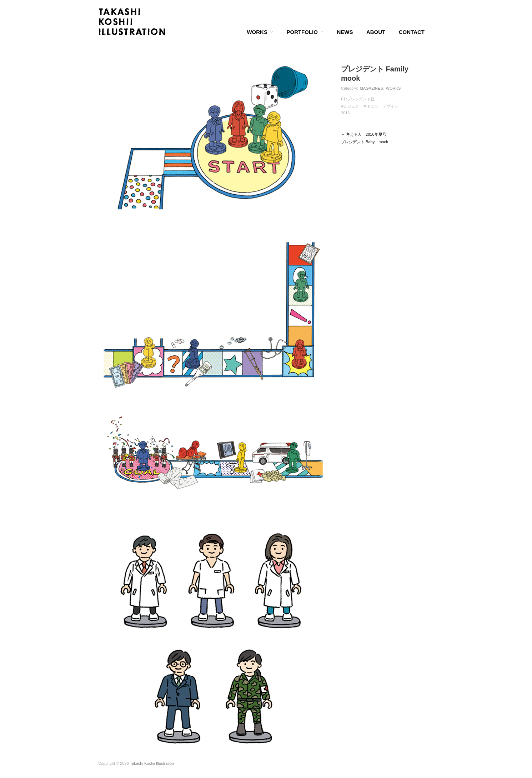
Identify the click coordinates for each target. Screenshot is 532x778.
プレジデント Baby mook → (367, 142)
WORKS (257, 32)
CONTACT (412, 32)
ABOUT (376, 32)
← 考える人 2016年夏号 (364, 134)
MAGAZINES (372, 88)
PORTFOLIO (302, 32)
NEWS (345, 32)
